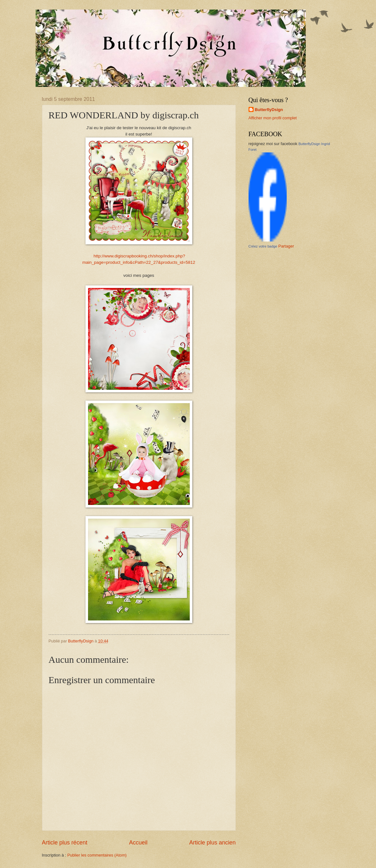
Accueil (138, 843)
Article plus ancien (212, 843)
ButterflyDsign (269, 110)
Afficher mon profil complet (273, 118)
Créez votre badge (263, 246)
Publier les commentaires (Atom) (97, 855)
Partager (286, 246)
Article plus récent (65, 843)
